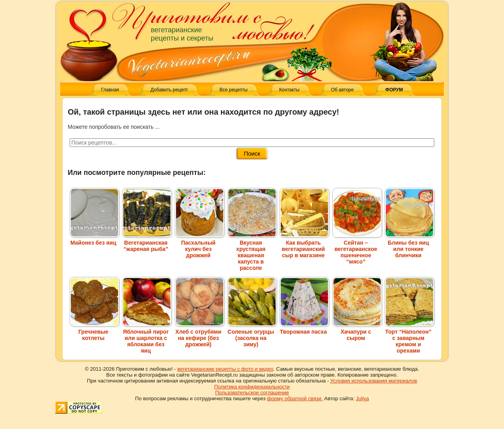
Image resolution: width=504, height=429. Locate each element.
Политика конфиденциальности (252, 387)
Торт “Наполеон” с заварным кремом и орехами (409, 338)
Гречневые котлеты (94, 332)
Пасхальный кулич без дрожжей (200, 246)
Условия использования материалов (374, 381)
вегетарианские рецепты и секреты (182, 34)
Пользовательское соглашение (252, 393)
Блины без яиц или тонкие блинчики (409, 246)
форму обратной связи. (295, 398)
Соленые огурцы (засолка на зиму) (252, 335)
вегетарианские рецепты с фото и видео (225, 369)
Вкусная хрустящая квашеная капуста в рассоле (252, 252)
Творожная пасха (304, 329)
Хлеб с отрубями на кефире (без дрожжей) (200, 335)
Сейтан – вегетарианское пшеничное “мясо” (357, 249)
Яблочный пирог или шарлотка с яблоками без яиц (147, 338)
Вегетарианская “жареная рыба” (147, 243)
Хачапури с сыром (357, 332)
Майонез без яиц (94, 240)
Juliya (362, 398)
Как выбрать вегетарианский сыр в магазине (304, 246)
